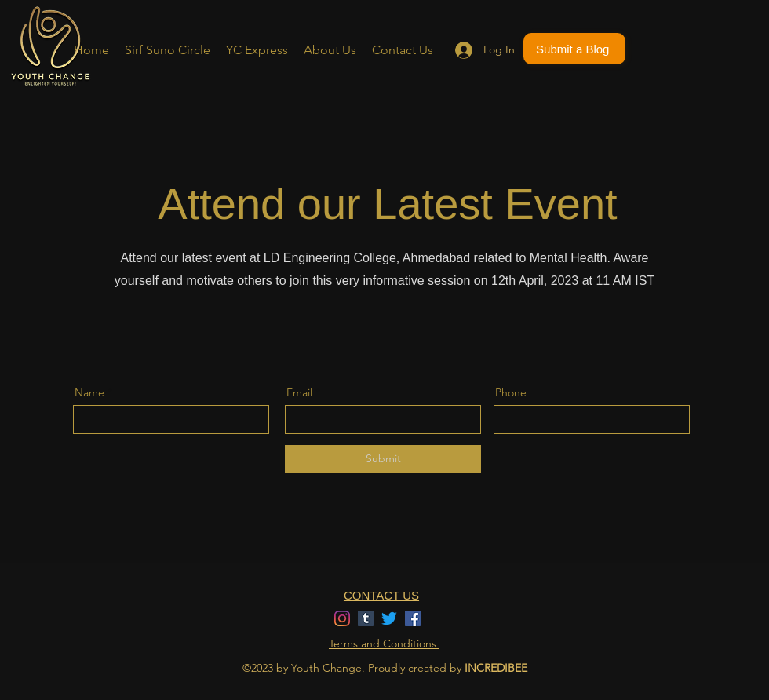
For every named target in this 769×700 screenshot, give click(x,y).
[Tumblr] (366, 618)
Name (89, 392)
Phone (511, 392)
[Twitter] (389, 618)
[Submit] (383, 459)
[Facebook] (413, 618)
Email (299, 392)
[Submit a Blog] (574, 49)
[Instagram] (342, 618)
